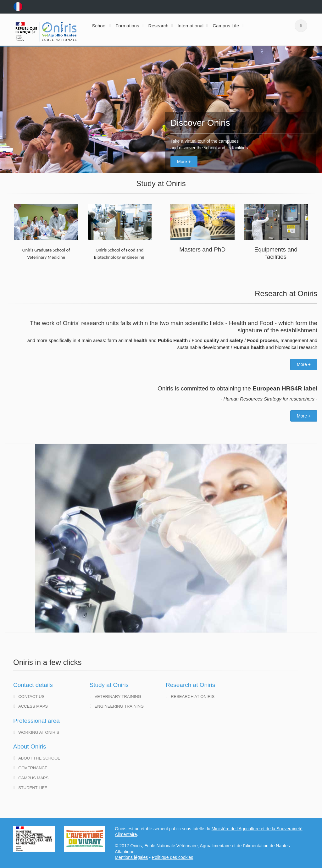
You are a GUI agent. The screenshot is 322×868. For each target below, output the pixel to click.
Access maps (31, 706)
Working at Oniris (36, 732)
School (99, 26)
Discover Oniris (200, 123)
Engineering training (117, 706)
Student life (30, 788)
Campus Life (226, 26)
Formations (127, 26)
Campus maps (31, 778)
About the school (37, 758)
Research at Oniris (190, 697)
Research (158, 26)
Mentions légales (131, 857)
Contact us (29, 697)
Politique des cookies (173, 857)
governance (31, 768)
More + (184, 162)
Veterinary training (116, 697)
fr (18, 7)
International (191, 26)
